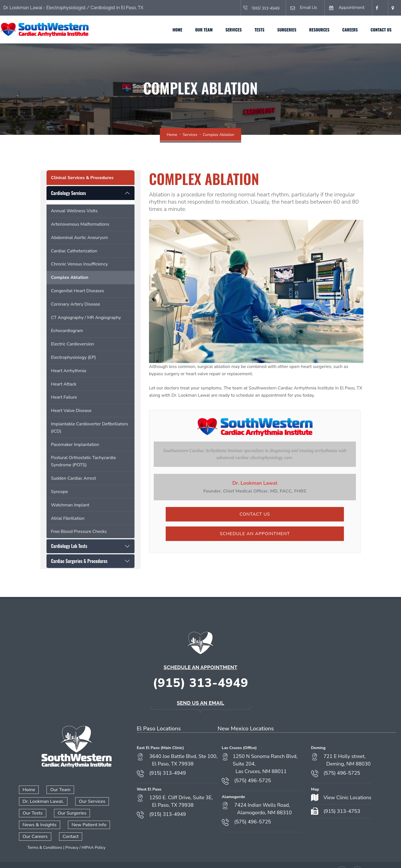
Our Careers (35, 824)
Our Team (194, 30)
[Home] (54, 29)
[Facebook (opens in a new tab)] (377, 8)
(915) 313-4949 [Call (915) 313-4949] (255, 8)
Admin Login (197, 857)
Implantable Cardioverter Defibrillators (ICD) (90, 428)
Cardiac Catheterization (74, 251)
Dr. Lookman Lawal (255, 483)
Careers (340, 30)
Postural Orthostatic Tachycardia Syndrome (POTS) (83, 461)
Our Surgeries (111, 801)
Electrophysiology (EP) (73, 357)
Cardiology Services (69, 193)
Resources (310, 30)
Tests (250, 30)
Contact (69, 824)
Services (224, 30)
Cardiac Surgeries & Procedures (79, 561)
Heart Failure (64, 397)
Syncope (59, 492)
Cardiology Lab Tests (69, 546)
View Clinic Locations (348, 798)
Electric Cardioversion (73, 344)
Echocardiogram (67, 331)
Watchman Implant (70, 505)
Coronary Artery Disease (76, 304)
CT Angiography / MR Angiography (86, 318)
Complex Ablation (70, 277)
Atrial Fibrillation (68, 518)
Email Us (299, 8)
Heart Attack (64, 384)
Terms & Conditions (45, 835)
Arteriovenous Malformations (80, 224)
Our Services (35, 801)
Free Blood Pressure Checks (79, 531)
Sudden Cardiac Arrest (74, 478)
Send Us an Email (200, 703)
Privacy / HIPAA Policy (85, 835)
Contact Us (371, 30)
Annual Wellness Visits (74, 211)
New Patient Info (87, 812)
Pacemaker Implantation (75, 445)
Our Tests (73, 801)
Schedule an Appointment (255, 534)
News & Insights (39, 812)
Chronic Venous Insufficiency (79, 264)
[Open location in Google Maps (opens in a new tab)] (393, 8)
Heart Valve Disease (71, 411)
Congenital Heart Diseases (78, 291)
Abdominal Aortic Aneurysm (79, 238)
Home (168, 30)
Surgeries (277, 30)
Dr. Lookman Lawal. (104, 789)
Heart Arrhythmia (69, 371)
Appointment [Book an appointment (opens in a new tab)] (344, 8)
